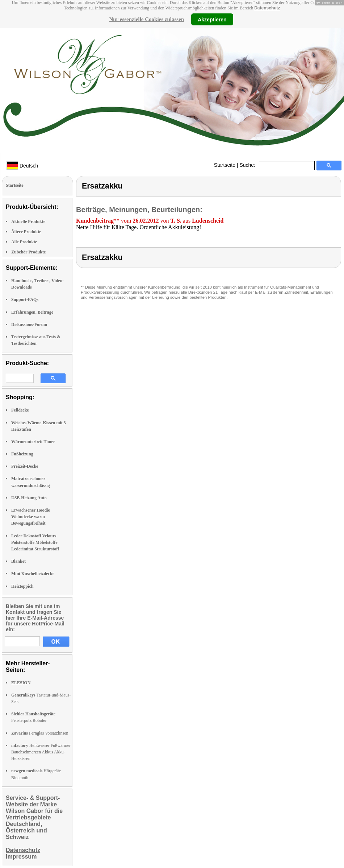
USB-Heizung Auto (29, 498)
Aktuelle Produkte (28, 222)
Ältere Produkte (26, 232)
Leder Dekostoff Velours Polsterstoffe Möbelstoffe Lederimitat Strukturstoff (35, 542)
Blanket (18, 561)
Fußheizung (22, 454)
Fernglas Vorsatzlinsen (40, 733)
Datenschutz (267, 8)
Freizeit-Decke (25, 466)
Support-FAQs (25, 299)
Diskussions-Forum (29, 325)
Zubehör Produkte (28, 252)
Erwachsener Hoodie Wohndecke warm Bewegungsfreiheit (31, 517)
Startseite (225, 165)
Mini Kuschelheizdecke (33, 574)
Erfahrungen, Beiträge (32, 312)
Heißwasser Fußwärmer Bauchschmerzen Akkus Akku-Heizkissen (41, 752)
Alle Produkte (24, 242)
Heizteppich (22, 586)
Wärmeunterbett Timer (33, 442)
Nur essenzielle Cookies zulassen (146, 19)
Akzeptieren (212, 19)
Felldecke (20, 410)
